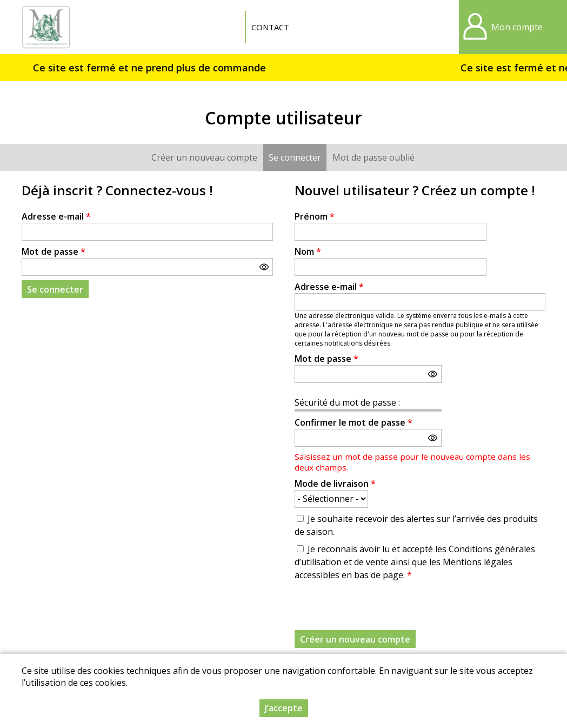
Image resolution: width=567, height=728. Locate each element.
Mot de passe (54, 252)
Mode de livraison (335, 484)
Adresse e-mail (56, 216)
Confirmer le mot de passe (353, 422)
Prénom (315, 216)
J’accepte (284, 708)
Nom (308, 252)
